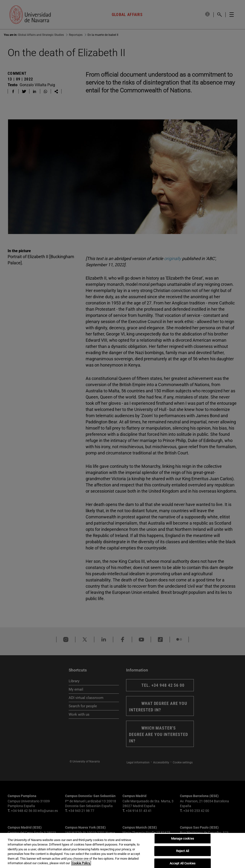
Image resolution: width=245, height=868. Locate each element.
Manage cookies (183, 839)
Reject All (183, 851)
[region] (122, 850)
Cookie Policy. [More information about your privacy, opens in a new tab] (81, 863)
